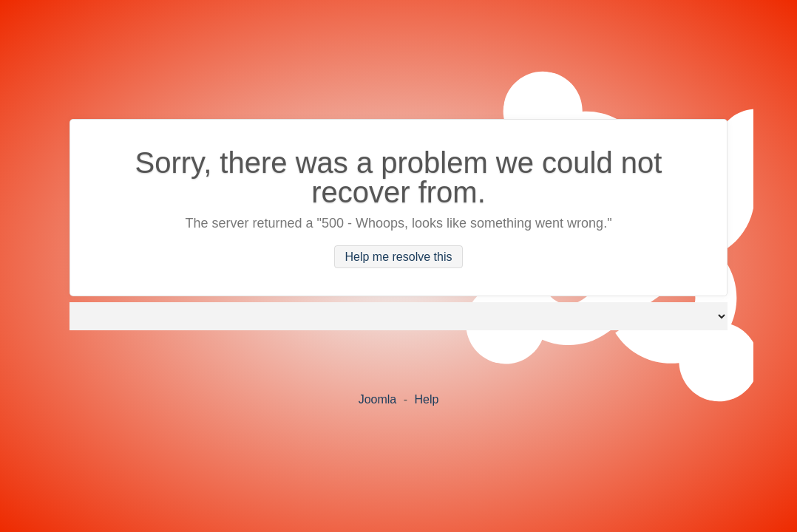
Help (426, 399)
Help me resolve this (399, 257)
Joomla (378, 399)
